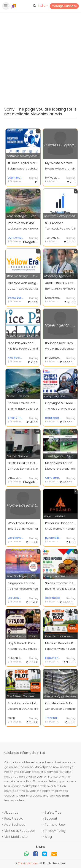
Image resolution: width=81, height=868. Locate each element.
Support (51, 819)
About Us (11, 813)
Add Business (15, 825)
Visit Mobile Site (16, 837)
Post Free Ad (14, 819)
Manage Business (64, 6)
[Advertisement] (40, 49)
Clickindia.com (28, 863)
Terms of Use (55, 825)
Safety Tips (53, 813)
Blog (48, 837)
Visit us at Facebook (20, 831)
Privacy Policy (55, 831)
